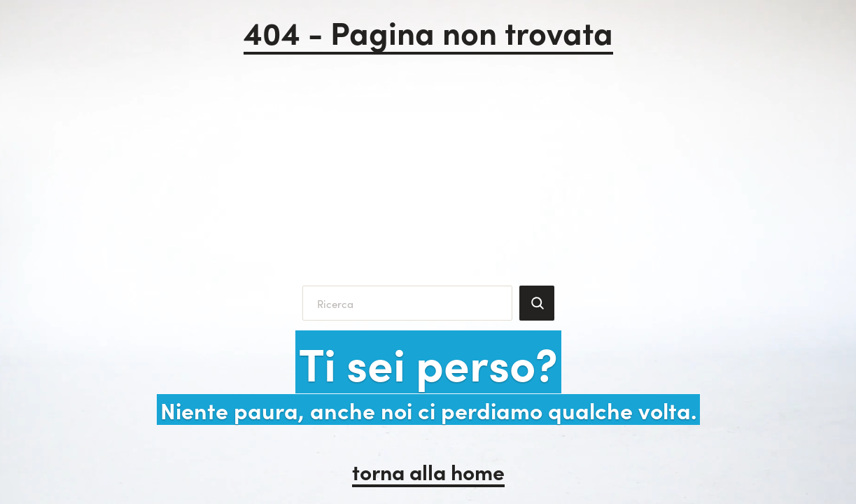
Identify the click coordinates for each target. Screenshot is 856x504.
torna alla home (428, 471)
